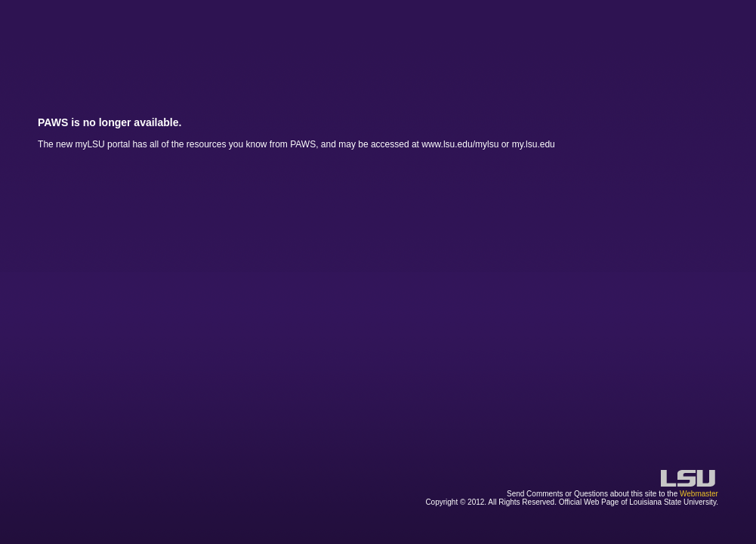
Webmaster (699, 494)
